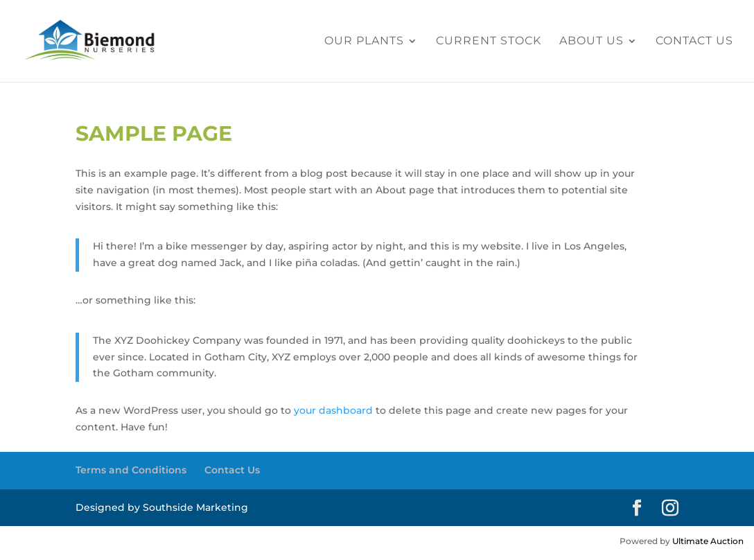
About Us (591, 42)
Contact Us (694, 42)
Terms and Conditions (131, 470)
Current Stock (489, 42)
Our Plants (364, 42)
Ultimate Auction (708, 541)
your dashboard (333, 410)
